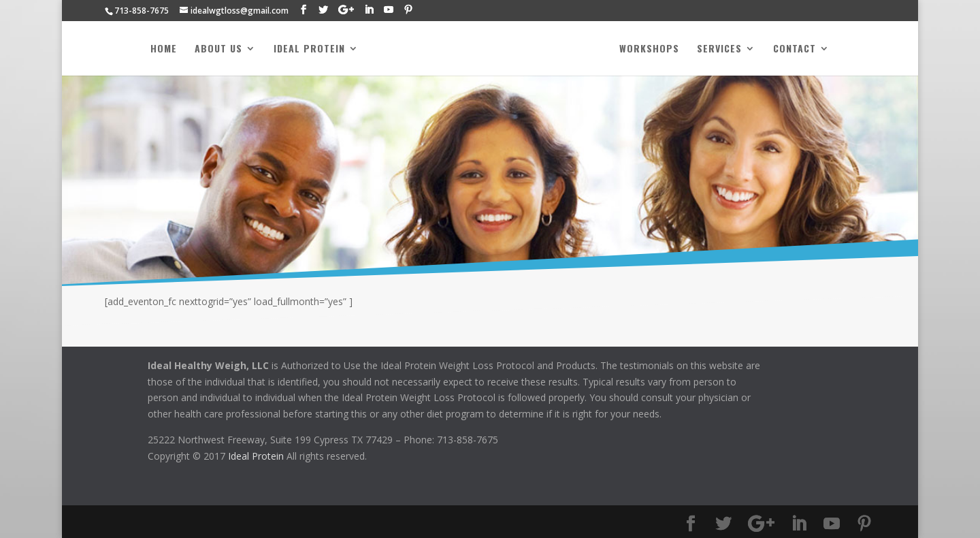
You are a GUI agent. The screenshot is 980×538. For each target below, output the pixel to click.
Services (719, 49)
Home (164, 49)
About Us (218, 49)
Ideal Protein (309, 49)
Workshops (649, 49)
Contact (795, 49)
